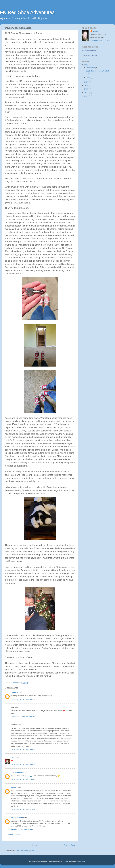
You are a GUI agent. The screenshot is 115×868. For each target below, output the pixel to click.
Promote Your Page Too (89, 55)
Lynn (13, 757)
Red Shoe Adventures (89, 50)
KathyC (14, 787)
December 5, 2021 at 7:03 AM (23, 717)
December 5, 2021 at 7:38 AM (23, 749)
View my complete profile (100, 41)
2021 (87, 65)
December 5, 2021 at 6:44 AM (23, 699)
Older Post (70, 845)
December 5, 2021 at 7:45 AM (23, 764)
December (91, 68)
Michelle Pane (17, 817)
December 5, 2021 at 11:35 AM (23, 779)
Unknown (15, 692)
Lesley (95, 31)
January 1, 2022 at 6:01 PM (22, 829)
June (89, 78)
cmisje (66, 861)
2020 (87, 82)
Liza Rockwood (17, 772)
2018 (87, 89)
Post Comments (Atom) (25, 851)
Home (34, 845)
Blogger (82, 861)
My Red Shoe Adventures (27, 12)
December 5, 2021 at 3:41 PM (23, 809)
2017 (87, 93)
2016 (87, 96)
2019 (87, 85)
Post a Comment (15, 835)
